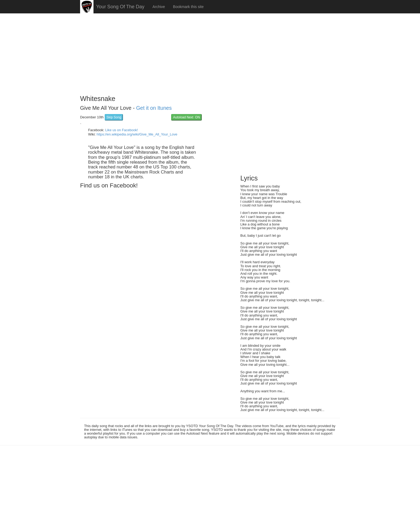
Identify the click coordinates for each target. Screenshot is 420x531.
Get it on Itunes (154, 108)
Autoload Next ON (186, 117)
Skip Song (114, 117)
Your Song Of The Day (120, 7)
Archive (159, 7)
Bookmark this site (188, 7)
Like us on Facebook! (122, 130)
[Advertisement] (210, 52)
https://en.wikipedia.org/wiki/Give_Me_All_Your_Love (137, 134)
